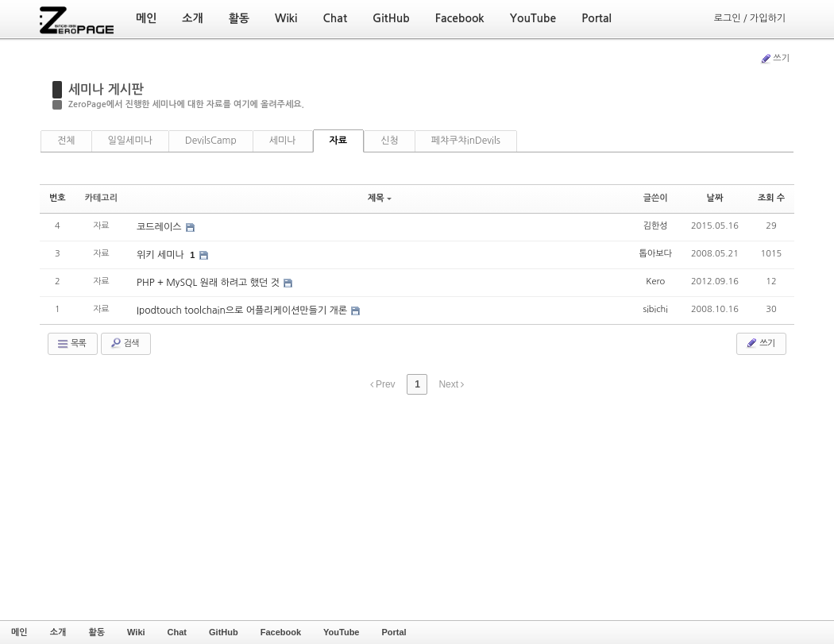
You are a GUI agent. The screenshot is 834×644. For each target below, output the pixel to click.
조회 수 (771, 198)
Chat (177, 632)
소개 (58, 632)
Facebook (281, 632)
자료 (339, 141)
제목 (380, 198)
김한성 (656, 226)
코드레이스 (160, 227)
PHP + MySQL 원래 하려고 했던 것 (209, 283)
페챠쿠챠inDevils (466, 141)
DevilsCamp (211, 141)
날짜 (715, 198)
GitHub (224, 632)
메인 (19, 632)
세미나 (283, 141)
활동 (97, 632)
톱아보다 (656, 254)
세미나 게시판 (106, 89)
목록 (71, 344)
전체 (66, 141)
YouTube (341, 632)
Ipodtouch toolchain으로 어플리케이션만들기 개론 (243, 310)
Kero (655, 282)
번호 (58, 198)
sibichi (656, 309)
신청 (390, 141)
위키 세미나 (162, 255)
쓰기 (774, 59)
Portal (394, 632)
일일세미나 (130, 141)
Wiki (136, 632)
